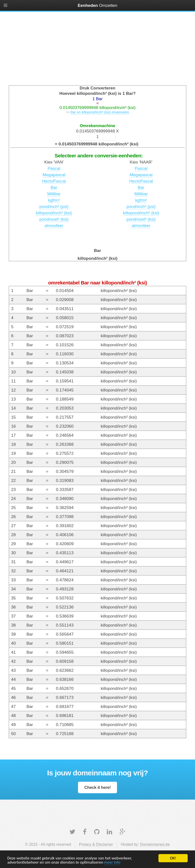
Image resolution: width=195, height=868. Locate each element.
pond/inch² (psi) (54, 206)
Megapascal (54, 175)
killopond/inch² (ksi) (54, 213)
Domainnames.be (155, 844)
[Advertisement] (98, 47)
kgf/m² (54, 200)
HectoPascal (54, 181)
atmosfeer (54, 226)
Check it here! (98, 787)
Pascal (54, 168)
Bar (54, 187)
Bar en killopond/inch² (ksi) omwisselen (100, 112)
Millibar (54, 194)
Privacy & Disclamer (96, 844)
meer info (112, 863)
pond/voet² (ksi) (54, 219)
